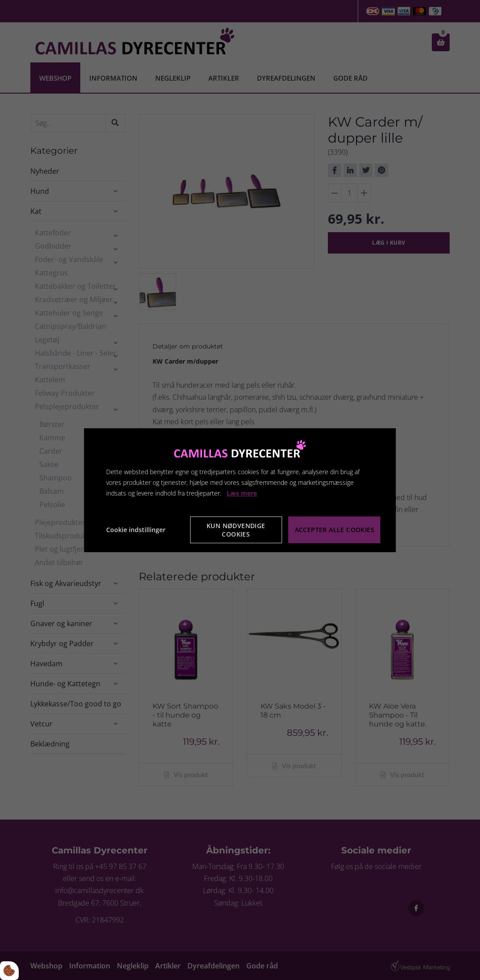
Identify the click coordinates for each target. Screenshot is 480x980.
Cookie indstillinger (136, 530)
